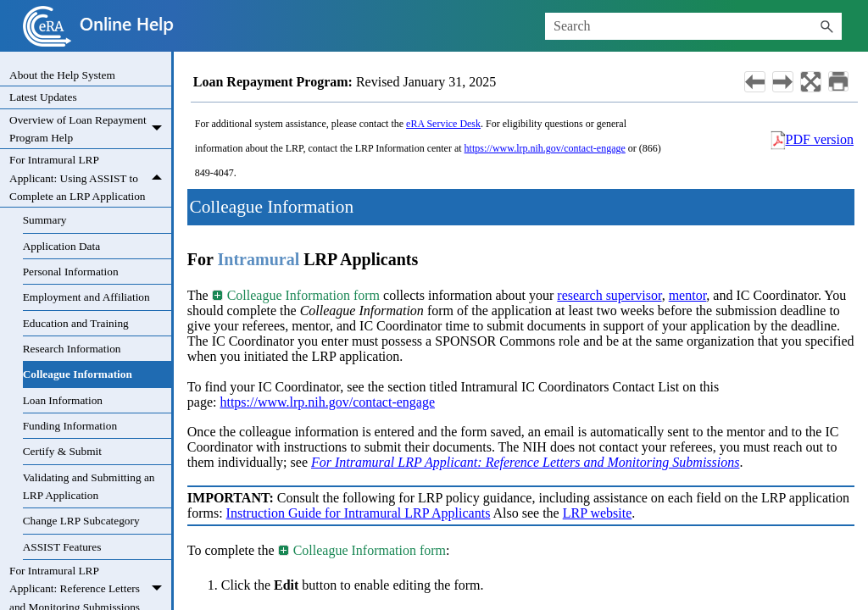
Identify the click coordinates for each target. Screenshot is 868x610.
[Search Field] (693, 26)
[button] (826, 26)
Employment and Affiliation (86, 297)
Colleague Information (78, 374)
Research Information (72, 349)
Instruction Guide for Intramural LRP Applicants (359, 513)
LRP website (598, 513)
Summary (45, 220)
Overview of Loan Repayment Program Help (90, 129)
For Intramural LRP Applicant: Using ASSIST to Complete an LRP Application (90, 178)
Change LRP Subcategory (81, 521)
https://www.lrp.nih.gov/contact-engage (545, 148)
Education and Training (76, 323)
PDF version (820, 139)
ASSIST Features (62, 547)
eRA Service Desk (443, 124)
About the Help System (62, 75)
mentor (688, 295)
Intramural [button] (259, 259)
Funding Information (70, 426)
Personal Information (71, 272)
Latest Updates (43, 97)
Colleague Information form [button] (297, 295)
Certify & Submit (62, 451)
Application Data (61, 246)
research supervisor (609, 295)
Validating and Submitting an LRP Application (89, 486)
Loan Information (63, 400)
